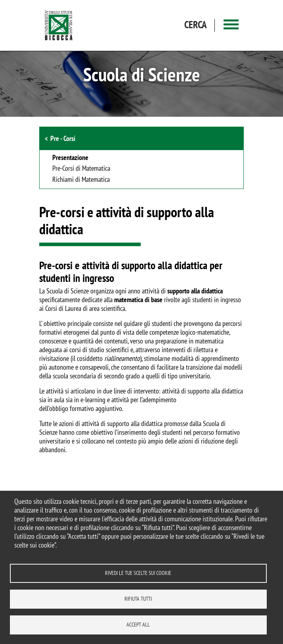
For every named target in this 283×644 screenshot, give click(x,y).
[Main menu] (231, 26)
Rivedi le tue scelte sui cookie (138, 573)
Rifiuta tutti (138, 599)
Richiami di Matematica (81, 180)
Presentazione (70, 158)
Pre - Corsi (63, 138)
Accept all (138, 625)
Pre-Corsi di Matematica (81, 169)
